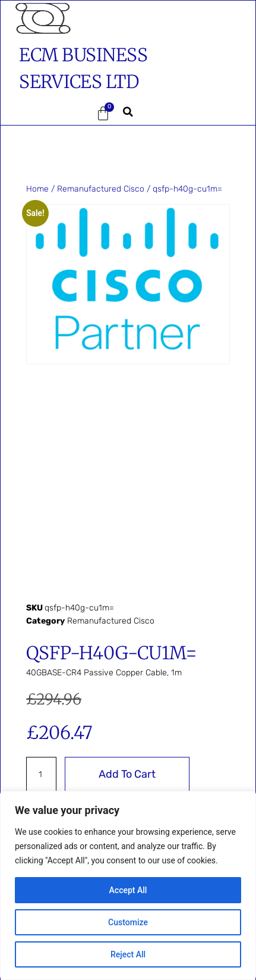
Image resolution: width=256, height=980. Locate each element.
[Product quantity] (41, 774)
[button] (41, 114)
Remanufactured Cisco (101, 189)
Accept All (128, 890)
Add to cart (127, 774)
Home (37, 189)
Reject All (128, 954)
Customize (128, 922)
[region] (128, 885)
